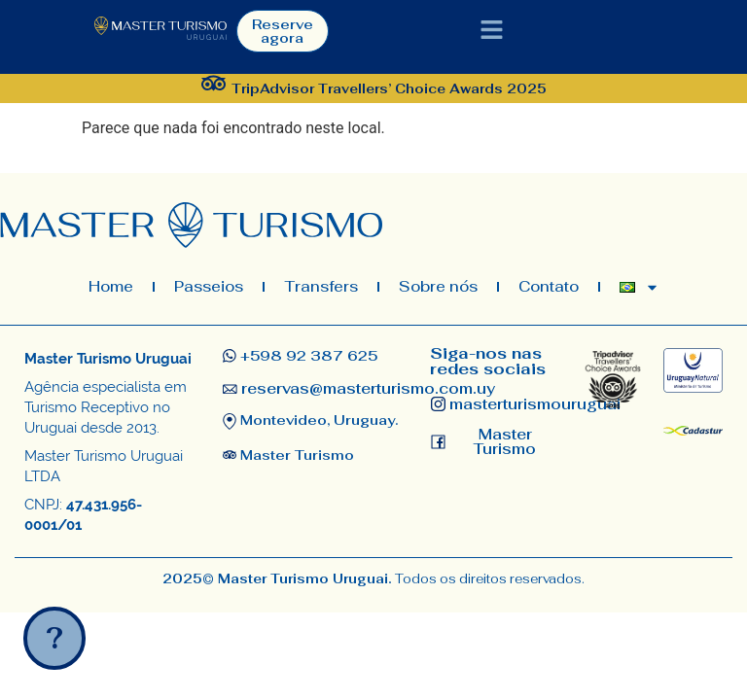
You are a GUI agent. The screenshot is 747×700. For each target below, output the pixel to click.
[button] (492, 31)
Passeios (209, 286)
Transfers (321, 286)
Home (111, 286)
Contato (549, 286)
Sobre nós (438, 286)
